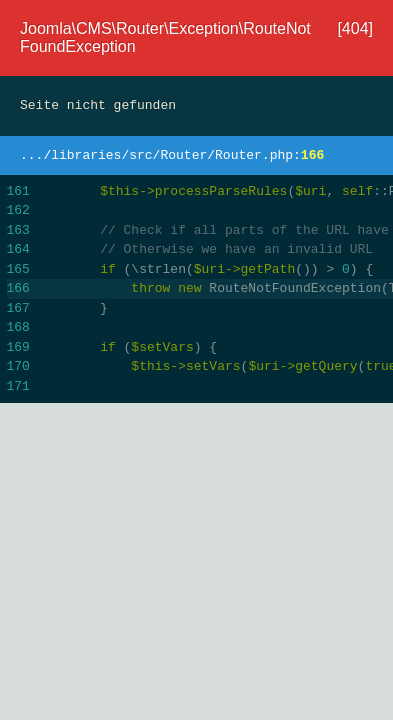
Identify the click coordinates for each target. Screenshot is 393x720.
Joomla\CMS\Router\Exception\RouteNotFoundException (165, 37)
